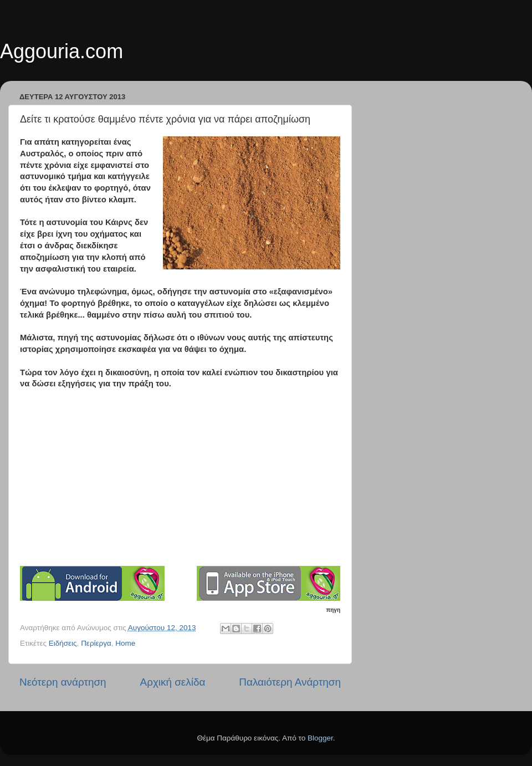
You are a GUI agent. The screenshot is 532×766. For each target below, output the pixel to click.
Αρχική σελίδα (173, 682)
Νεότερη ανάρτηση (63, 682)
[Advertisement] (186, 482)
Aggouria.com (62, 51)
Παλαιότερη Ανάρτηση (290, 682)
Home (125, 643)
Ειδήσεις (63, 643)
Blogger (320, 738)
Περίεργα (96, 643)
